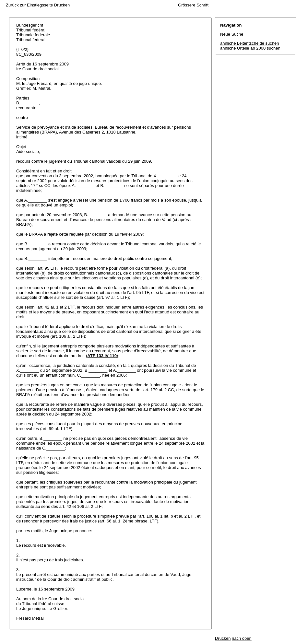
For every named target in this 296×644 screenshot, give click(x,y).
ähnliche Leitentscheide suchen (249, 43)
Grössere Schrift (193, 5)
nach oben (242, 638)
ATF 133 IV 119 (102, 356)
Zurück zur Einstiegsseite (29, 5)
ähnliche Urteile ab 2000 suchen (250, 48)
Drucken (62, 5)
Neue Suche (232, 34)
